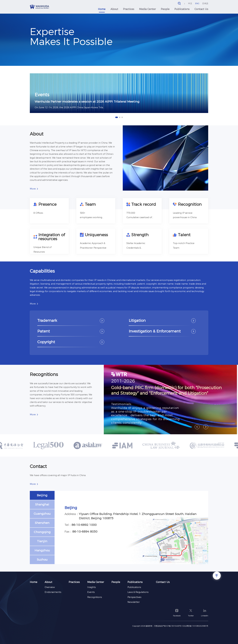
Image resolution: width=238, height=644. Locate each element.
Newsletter (134, 602)
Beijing (42, 495)
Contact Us (201, 9)
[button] (116, 117)
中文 (190, 3)
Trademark (47, 320)
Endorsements (53, 592)
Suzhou (42, 560)
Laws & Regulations (138, 592)
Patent (44, 331)
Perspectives (134, 597)
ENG (197, 3)
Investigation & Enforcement (155, 331)
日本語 (205, 3)
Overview (50, 587)
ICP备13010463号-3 (174, 626)
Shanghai (42, 504)
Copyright (46, 342)
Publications (182, 9)
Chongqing (42, 532)
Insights (91, 587)
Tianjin (42, 541)
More (33, 189)
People (165, 9)
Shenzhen (42, 523)
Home (102, 9)
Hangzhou (42, 550)
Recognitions (95, 597)
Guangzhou (42, 514)
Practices (129, 9)
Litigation (137, 320)
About (114, 9)
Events (91, 592)
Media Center (147, 9)
